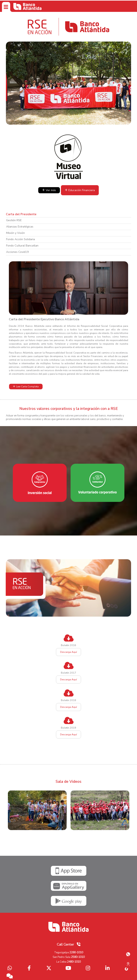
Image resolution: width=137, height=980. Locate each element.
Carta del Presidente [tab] (21, 214)
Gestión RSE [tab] (14, 220)
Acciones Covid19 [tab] (17, 252)
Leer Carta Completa (27, 387)
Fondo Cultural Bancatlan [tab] (22, 246)
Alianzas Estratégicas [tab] (20, 227)
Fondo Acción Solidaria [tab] (21, 239)
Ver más (51, 190)
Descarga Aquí (68, 652)
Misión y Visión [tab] (15, 233)
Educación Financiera (82, 190)
